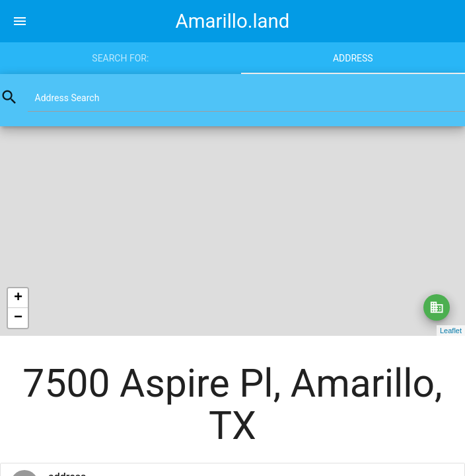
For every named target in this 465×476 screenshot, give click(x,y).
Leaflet (451, 331)
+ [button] (18, 298)
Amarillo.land (233, 21)
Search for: (120, 58)
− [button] (18, 318)
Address (353, 58)
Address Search (67, 98)
